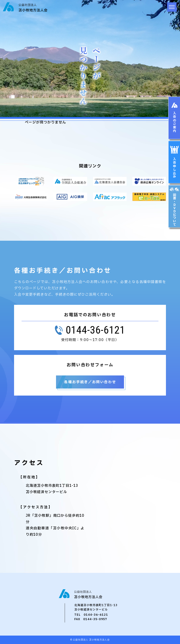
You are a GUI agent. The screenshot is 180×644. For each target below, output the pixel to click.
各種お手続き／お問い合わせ (90, 382)
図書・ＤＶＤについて (175, 210)
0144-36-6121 (96, 615)
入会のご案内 (175, 122)
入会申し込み (175, 168)
